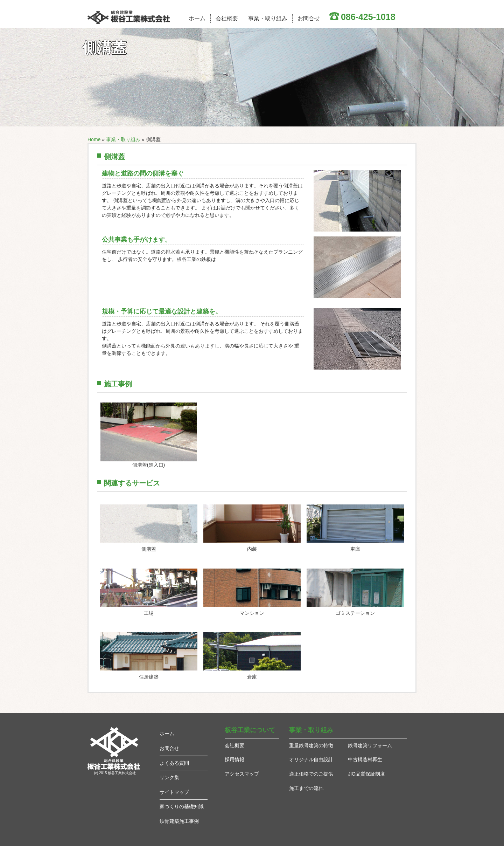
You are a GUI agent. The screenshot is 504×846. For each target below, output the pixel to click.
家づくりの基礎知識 (182, 806)
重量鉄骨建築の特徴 (311, 745)
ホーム (197, 18)
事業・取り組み (268, 18)
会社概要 (227, 18)
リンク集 (169, 777)
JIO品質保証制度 (366, 774)
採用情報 (234, 759)
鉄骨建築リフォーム (370, 745)
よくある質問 (174, 763)
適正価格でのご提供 (311, 774)
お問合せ (309, 18)
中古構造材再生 (365, 759)
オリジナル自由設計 (311, 759)
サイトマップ (174, 792)
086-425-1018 (368, 17)
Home (94, 139)
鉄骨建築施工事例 (179, 821)
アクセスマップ (242, 774)
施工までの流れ (306, 788)
